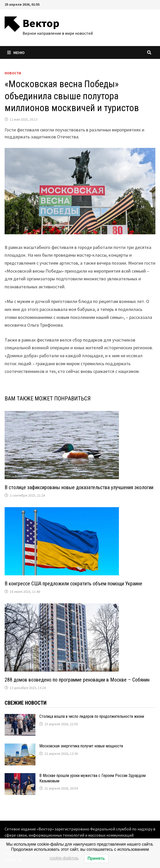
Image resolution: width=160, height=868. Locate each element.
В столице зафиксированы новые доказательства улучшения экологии (79, 487)
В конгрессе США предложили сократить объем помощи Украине (73, 584)
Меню (16, 52)
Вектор (41, 23)
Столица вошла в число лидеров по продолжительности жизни (92, 716)
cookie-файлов (64, 858)
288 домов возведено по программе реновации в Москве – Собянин (77, 680)
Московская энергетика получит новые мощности (81, 746)
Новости (13, 73)
